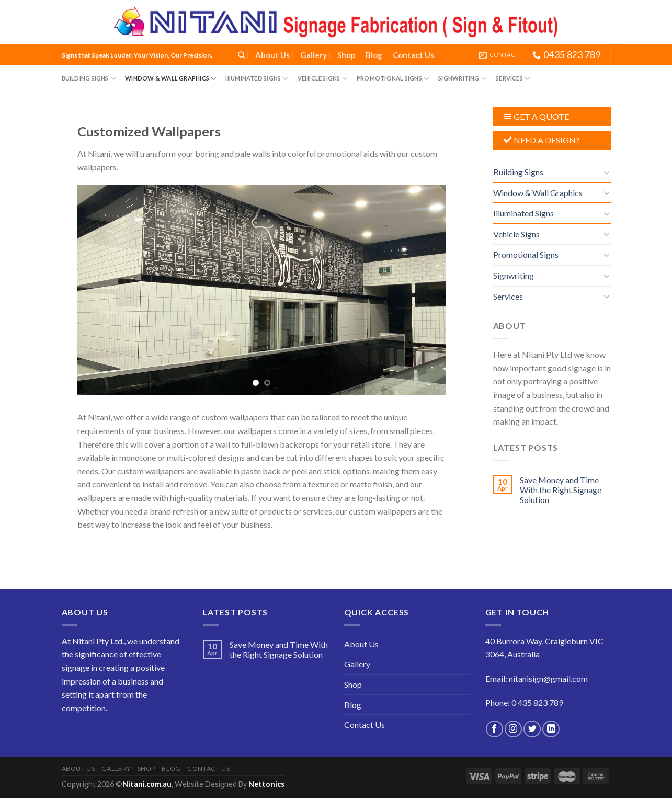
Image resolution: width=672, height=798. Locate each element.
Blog (374, 55)
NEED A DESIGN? (546, 140)
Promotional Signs (393, 79)
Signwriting (462, 79)
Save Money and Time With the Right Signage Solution (561, 490)
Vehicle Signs (322, 79)
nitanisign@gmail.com (548, 679)
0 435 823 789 (537, 703)
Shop (346, 55)
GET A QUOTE (541, 116)
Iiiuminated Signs (257, 79)
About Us (272, 55)
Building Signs (89, 79)
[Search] (241, 55)
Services (513, 79)
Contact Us (413, 55)
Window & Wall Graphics (170, 79)
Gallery (314, 55)
